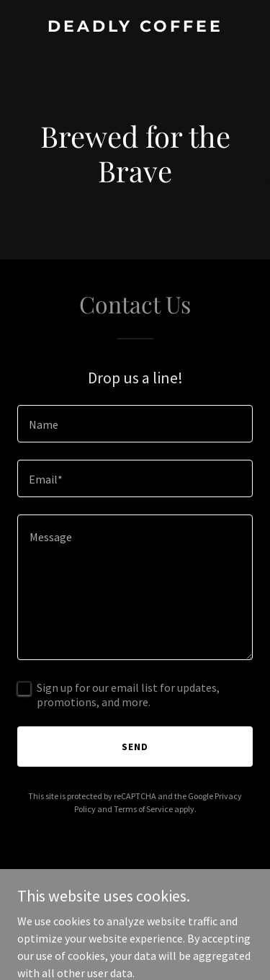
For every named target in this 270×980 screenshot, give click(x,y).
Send (135, 747)
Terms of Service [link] (143, 809)
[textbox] (135, 424)
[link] (135, 27)
